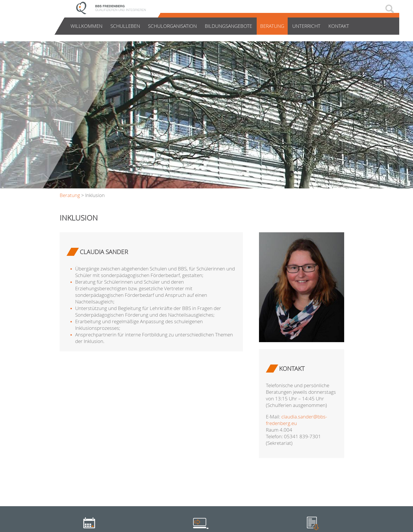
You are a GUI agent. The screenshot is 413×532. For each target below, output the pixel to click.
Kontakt (339, 26)
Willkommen (86, 26)
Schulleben (125, 26)
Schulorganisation (172, 26)
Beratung (272, 26)
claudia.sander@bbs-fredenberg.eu (296, 420)
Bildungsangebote (228, 26)
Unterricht (306, 26)
